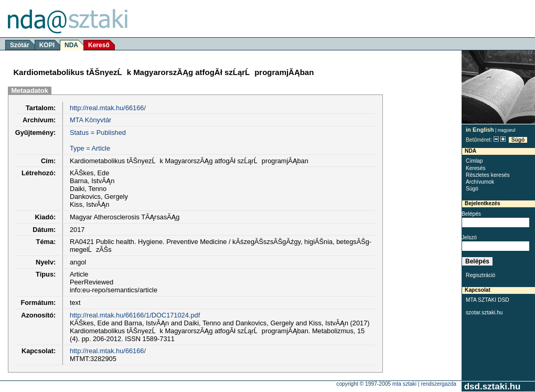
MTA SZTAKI (404, 384)
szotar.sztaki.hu (484, 312)
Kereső (99, 45)
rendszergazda (438, 384)
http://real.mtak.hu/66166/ (108, 108)
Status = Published (98, 133)
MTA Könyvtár (90, 120)
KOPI (47, 45)
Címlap (474, 161)
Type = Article (90, 148)
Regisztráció (480, 275)
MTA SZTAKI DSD (488, 300)
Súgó (518, 140)
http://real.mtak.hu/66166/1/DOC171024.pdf (135, 315)
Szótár (20, 45)
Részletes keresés (488, 175)
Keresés (476, 168)
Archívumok (480, 182)
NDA (71, 45)
